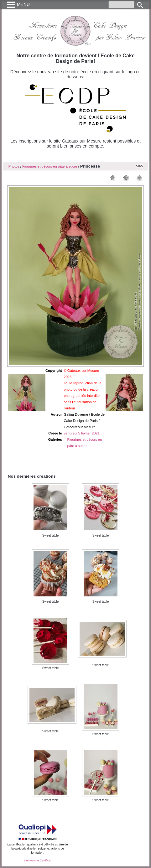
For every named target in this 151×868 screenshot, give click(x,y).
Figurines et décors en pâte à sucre (50, 166)
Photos (14, 166)
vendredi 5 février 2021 (81, 433)
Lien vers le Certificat (37, 860)
